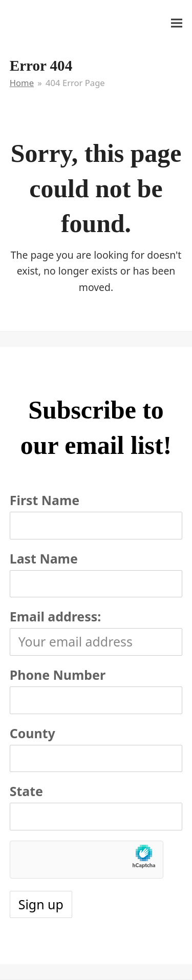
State (26, 791)
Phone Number (58, 675)
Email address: (56, 616)
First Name (45, 500)
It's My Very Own (57, 22)
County (33, 733)
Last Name (44, 558)
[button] (177, 23)
